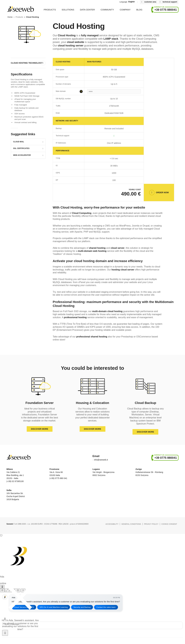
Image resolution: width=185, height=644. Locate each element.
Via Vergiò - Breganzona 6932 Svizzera (103, 472)
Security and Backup (82, 607)
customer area (150, 2)
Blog (139, 10)
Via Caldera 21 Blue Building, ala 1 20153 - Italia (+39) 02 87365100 (15, 475)
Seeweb (20, 9)
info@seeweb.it (101, 460)
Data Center (87, 10)
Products (50, 10)
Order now (162, 192)
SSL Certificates (21, 148)
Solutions (68, 10)
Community (107, 10)
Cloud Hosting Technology (27, 63)
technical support (170, 2)
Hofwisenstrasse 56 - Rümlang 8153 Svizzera (149, 472)
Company (125, 10)
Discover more (40, 429)
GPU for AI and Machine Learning (54, 607)
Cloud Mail (19, 142)
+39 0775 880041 (166, 10)
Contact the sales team (106, 607)
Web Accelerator (22, 155)
